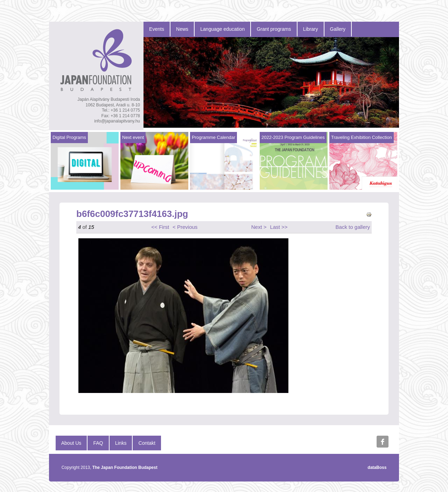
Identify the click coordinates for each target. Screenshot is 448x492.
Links (121, 443)
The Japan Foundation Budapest (125, 468)
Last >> (279, 227)
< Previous (185, 227)
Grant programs (274, 29)
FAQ (98, 443)
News (182, 29)
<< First (160, 227)
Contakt (147, 443)
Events (157, 29)
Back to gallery (353, 227)
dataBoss (377, 468)
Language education (222, 29)
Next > (259, 227)
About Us (71, 443)
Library (311, 29)
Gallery (338, 29)
